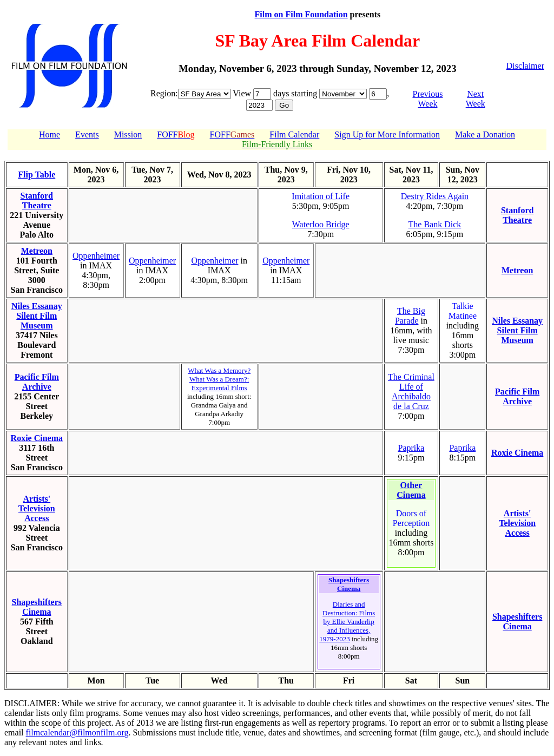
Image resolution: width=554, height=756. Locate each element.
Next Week (476, 99)
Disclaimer (525, 66)
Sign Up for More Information (387, 134)
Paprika (411, 448)
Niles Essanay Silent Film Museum (37, 316)
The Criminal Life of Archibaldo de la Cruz (411, 392)
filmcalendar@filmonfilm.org (77, 732)
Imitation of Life (321, 196)
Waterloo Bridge (321, 224)
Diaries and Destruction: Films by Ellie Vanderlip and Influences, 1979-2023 (347, 622)
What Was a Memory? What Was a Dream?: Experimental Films (219, 379)
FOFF (176, 134)
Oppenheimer (96, 256)
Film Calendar (294, 134)
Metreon (37, 251)
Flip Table (37, 175)
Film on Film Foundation (301, 14)
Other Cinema (411, 490)
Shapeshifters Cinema (37, 607)
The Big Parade (410, 316)
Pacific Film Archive (37, 382)
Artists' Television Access (37, 508)
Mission (128, 134)
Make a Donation (485, 134)
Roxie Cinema (37, 438)
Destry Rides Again (435, 196)
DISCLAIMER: (32, 703)
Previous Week (427, 99)
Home (50, 134)
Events (87, 134)
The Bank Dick (435, 224)
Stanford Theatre (37, 200)
